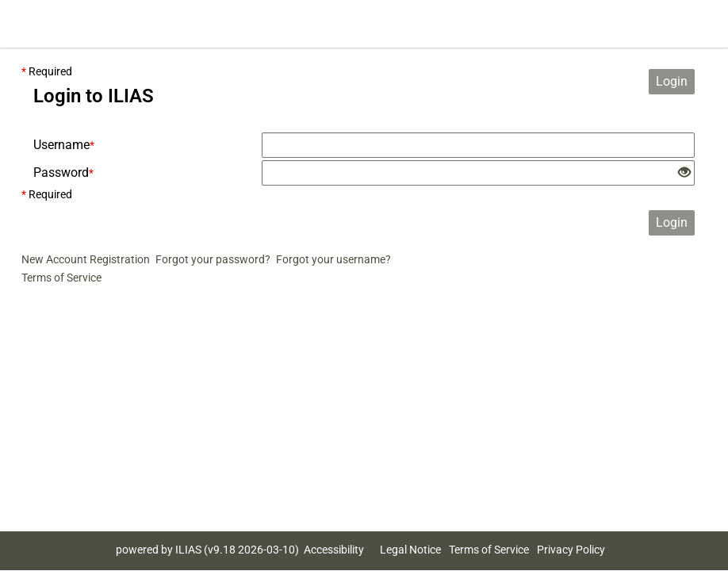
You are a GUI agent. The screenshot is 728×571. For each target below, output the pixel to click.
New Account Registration (86, 259)
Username (64, 145)
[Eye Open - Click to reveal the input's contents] (684, 173)
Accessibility (334, 550)
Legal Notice (410, 550)
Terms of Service (61, 278)
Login (672, 81)
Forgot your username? (333, 259)
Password (63, 172)
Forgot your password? (213, 259)
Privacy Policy (571, 550)
